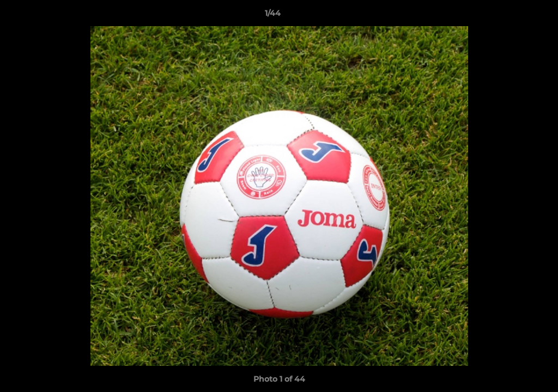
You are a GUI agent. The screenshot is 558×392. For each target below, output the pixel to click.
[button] (512, 16)
